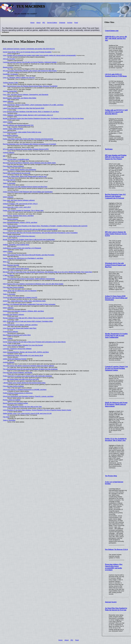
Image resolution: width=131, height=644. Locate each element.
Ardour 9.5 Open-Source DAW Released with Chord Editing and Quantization (116, 298)
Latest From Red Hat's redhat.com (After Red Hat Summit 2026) (24, 108)
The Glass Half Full (9, 180)
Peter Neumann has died (11, 265)
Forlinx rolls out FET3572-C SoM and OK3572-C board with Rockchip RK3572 (116, 112)
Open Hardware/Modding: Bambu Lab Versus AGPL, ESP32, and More (26, 352)
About (38, 23)
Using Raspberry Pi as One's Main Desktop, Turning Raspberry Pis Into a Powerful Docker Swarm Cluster (37, 410)
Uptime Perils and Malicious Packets (15, 359)
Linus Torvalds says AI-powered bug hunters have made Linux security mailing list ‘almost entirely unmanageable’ (40, 55)
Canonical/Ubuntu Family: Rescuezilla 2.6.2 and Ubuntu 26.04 (23, 355)
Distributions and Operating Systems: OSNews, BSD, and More (23, 311)
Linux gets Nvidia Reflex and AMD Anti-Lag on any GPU (21, 379)
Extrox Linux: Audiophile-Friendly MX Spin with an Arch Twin (22, 407)
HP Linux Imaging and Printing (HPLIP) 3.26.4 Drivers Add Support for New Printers (116, 157)
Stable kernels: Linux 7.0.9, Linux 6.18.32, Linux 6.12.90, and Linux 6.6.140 (27, 413)
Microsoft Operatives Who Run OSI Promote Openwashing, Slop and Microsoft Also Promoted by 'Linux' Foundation (40, 233)
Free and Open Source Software (13, 166)
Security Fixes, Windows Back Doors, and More (18, 216)
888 (4, 156)
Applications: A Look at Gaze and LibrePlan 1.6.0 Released (22, 248)
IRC (44, 23)
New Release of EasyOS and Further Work (17, 335)
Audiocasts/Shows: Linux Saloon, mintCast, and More (20, 325)
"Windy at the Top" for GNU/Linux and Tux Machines (20, 291)
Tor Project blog (111, 476)
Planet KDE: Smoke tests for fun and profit (17, 173)
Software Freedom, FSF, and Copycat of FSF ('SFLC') (20, 204)
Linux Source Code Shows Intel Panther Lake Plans (20, 328)
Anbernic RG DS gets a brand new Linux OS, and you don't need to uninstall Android (30, 229)
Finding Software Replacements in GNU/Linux (18, 393)
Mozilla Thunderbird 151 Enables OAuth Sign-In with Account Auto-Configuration (116, 336)
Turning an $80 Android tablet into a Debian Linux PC (20, 297)
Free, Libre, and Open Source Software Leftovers (19, 200)
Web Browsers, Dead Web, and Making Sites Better (20, 98)
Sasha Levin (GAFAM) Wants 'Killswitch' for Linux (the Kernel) (23, 345)
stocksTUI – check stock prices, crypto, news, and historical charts (24, 301)
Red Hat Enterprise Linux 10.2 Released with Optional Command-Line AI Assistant (115, 196)
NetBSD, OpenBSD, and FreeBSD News (16, 245)
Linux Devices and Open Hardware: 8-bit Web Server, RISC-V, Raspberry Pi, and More (31, 112)
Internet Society (111, 602)
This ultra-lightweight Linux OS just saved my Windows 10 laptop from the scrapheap (30, 369)
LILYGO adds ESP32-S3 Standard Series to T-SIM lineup (116, 75)
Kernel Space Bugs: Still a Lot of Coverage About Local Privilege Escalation (27, 52)
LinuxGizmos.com (112, 31)
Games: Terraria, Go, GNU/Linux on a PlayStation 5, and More (23, 258)
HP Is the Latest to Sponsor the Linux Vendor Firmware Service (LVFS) (116, 234)
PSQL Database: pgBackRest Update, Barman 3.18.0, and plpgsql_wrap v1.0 (28, 115)
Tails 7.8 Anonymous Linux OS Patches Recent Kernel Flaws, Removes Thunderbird (30, 86)
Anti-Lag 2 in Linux (9, 59)
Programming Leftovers (11, 135)
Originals (62, 23)
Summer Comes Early (10, 91)
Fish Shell (6, 417)
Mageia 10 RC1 (8, 67)
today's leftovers (8, 101)
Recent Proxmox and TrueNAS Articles (15, 403)
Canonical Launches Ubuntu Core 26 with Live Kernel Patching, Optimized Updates (117, 368)
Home (32, 23)
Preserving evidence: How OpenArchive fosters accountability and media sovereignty (114, 567)
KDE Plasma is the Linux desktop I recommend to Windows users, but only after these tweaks (33, 284)
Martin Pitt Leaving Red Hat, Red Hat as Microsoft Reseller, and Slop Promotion (29, 255)
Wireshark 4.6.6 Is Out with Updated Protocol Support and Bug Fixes (115, 265)
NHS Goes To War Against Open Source (16, 268)
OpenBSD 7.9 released (10, 74)
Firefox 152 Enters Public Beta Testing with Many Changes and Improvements (28, 139)
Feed (76, 23)
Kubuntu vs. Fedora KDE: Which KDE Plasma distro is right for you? (25, 176)
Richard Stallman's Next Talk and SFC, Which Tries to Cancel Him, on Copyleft (28, 318)
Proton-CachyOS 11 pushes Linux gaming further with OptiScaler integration (28, 376)
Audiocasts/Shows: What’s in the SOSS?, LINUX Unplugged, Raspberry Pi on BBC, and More (33, 105)
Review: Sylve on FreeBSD (12, 400)
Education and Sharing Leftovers (14, 314)
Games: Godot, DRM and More (13, 129)
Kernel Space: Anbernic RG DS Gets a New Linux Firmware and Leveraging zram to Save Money (34, 342)
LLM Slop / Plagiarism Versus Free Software (17, 349)
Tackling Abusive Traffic (11, 83)
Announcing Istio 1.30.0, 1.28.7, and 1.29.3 (17, 207)
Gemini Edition (52, 23)
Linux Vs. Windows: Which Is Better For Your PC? (19, 77)
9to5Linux (109, 149)
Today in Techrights (9, 183)
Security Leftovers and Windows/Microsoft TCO (18, 125)
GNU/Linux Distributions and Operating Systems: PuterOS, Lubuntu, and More (28, 396)
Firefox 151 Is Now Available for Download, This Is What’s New (116, 440)
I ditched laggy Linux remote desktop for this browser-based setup (24, 383)
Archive (70, 23)
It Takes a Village (8, 275)
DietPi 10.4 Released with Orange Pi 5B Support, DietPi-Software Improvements (116, 404)
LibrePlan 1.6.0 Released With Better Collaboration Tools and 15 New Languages (29, 304)
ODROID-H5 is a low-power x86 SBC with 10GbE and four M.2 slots (116, 38)
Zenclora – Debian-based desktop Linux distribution (20, 170)
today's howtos (8, 122)
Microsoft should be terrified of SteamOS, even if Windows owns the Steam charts (29, 163)
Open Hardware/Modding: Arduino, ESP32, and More (20, 222)
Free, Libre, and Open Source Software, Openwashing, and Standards (26, 95)
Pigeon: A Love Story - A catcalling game (16, 159)
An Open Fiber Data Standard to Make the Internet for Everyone (116, 609)
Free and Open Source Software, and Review (18, 372)
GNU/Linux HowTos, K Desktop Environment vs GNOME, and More (25, 390)
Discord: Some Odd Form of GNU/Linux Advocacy (19, 236)
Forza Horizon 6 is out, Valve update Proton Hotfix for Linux (22, 132)
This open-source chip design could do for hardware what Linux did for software (29, 366)
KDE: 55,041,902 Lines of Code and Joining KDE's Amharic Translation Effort (28, 321)
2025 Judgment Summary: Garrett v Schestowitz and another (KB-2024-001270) (29, 49)
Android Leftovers (9, 153)
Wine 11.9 (6, 262)
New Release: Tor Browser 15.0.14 (116, 549)
